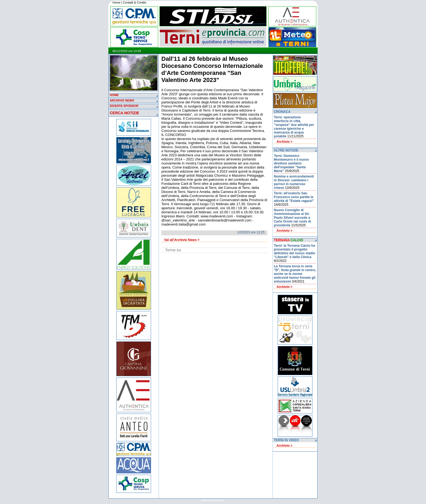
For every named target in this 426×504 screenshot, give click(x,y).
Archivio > (284, 142)
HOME (114, 95)
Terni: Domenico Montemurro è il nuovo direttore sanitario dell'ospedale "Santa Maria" (291, 163)
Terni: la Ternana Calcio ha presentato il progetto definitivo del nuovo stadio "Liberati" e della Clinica (295, 251)
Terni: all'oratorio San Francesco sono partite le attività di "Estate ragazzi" (294, 197)
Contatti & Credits (134, 2)
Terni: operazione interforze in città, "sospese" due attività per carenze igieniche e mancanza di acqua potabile (294, 127)
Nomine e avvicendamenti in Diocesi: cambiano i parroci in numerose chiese (294, 182)
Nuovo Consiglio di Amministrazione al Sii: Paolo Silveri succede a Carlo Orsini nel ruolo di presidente (292, 218)
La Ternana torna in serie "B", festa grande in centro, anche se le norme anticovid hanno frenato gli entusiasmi (295, 274)
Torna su (173, 250)
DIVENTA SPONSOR (124, 106)
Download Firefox (213, 500)
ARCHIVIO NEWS (122, 100)
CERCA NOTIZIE (124, 113)
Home (116, 2)
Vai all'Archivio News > (182, 240)
